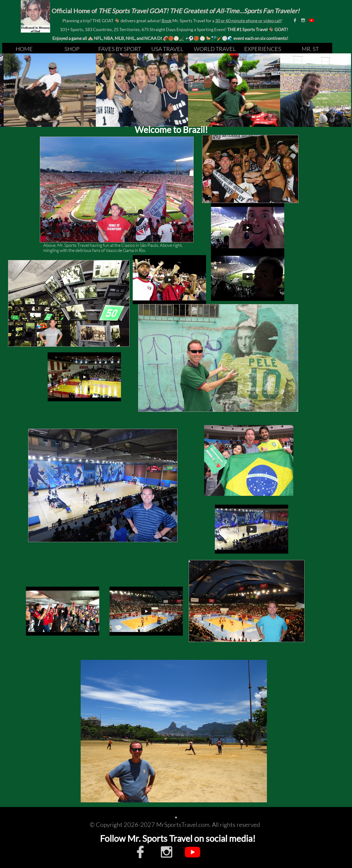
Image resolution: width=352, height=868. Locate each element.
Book (167, 21)
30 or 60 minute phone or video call (248, 21)
